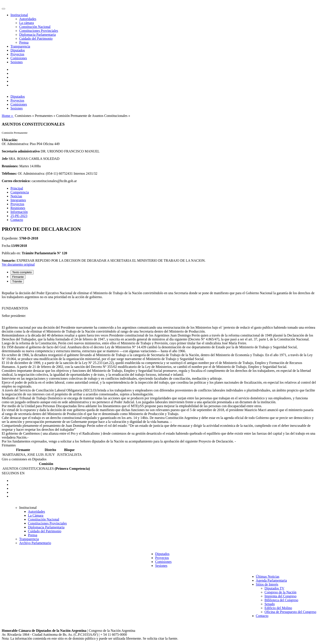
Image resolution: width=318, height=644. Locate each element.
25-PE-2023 (19, 216)
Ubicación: (10, 140)
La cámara (26, 23)
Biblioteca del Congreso (281, 600)
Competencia (20, 192)
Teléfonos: (9, 173)
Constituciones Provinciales (39, 31)
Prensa (24, 42)
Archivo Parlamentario (35, 543)
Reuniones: (10, 166)
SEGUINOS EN (13, 473)
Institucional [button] (19, 15)
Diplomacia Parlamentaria (37, 35)
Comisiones (19, 58)
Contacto (17, 220)
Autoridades (28, 19)
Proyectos (17, 54)
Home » (8, 116)
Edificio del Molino (278, 608)
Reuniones (18, 208)
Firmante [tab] (18, 277)
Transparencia (20, 46)
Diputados (18, 50)
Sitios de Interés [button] (267, 584)
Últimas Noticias (268, 577)
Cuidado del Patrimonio (36, 38)
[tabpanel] (159, 365)
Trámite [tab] (17, 281)
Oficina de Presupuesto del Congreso (290, 612)
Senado (270, 604)
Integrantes (18, 200)
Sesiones (17, 62)
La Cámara (36, 515)
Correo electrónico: (16, 181)
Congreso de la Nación (280, 592)
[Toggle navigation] (3, 9)
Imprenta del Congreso (281, 596)
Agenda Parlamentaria (271, 580)
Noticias (16, 196)
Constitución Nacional (35, 27)
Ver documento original (18, 264)
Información (19, 212)
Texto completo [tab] (22, 272)
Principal (17, 188)
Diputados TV (274, 588)
